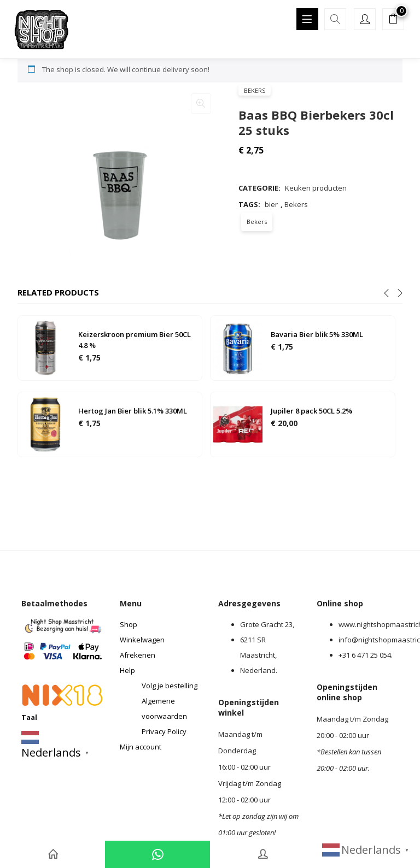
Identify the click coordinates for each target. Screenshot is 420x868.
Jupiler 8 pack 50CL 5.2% (311, 411)
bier (271, 204)
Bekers (255, 90)
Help (127, 670)
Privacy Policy (164, 731)
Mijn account (141, 747)
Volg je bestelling (170, 686)
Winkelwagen (142, 640)
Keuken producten (316, 188)
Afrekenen (138, 655)
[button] (393, 20)
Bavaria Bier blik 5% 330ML (317, 334)
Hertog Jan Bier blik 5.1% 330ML (133, 411)
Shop (129, 624)
